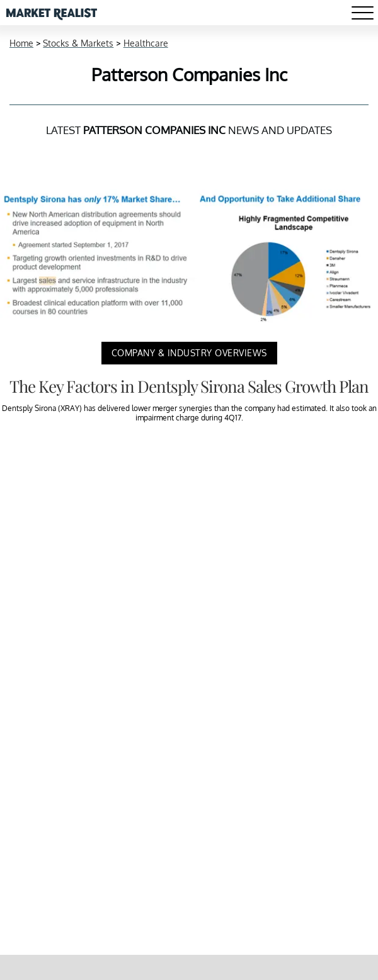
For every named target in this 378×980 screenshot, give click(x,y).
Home (21, 43)
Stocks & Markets (78, 43)
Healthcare (146, 43)
